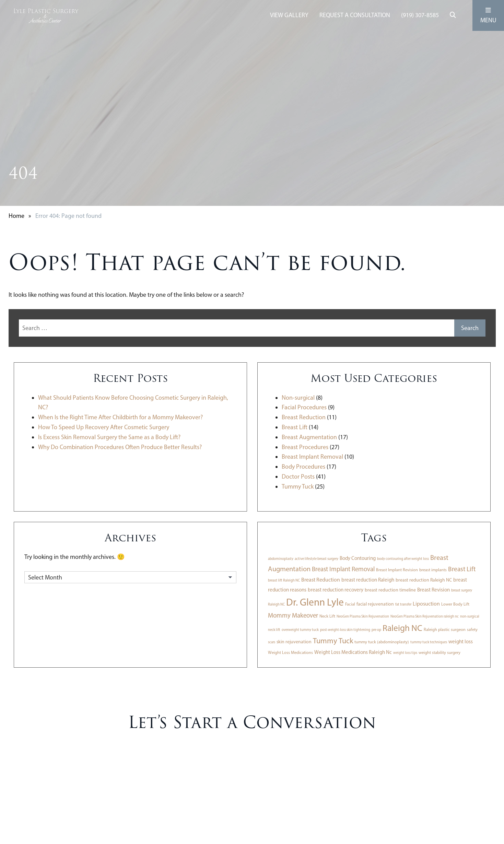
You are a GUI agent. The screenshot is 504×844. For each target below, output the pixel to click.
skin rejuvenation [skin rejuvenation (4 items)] (294, 642)
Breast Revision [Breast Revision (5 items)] (433, 590)
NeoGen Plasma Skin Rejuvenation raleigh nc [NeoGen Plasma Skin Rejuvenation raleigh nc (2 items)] (425, 616)
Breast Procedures (305, 447)
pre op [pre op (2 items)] (376, 630)
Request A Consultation (355, 15)
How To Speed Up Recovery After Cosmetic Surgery (104, 427)
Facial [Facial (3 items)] (350, 604)
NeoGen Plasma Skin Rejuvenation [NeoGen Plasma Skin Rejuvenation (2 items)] (363, 616)
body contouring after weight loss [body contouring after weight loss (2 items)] (403, 559)
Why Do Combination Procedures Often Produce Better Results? (120, 447)
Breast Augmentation (309, 437)
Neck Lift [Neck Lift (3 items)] (327, 616)
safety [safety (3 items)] (472, 629)
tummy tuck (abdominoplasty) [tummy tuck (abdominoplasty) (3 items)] (382, 642)
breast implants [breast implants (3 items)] (433, 570)
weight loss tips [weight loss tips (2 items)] (405, 653)
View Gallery (289, 15)
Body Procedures (303, 467)
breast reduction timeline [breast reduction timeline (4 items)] (390, 590)
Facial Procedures (304, 407)
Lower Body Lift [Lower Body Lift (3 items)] (455, 604)
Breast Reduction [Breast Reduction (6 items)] (321, 580)
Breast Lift (295, 427)
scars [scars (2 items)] (272, 642)
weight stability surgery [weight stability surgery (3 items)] (439, 652)
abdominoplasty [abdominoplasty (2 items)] (281, 559)
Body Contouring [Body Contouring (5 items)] (358, 558)
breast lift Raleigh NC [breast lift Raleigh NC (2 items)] (284, 580)
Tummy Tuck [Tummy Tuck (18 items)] (333, 641)
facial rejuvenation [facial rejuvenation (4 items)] (375, 604)
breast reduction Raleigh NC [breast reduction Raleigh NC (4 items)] (424, 580)
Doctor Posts (298, 477)
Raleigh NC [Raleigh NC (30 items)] (402, 628)
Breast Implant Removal (312, 457)
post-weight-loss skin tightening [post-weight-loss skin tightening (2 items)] (345, 630)
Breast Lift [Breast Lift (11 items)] (462, 569)
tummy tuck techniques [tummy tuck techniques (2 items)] (429, 642)
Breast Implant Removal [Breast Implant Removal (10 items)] (343, 569)
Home (16, 216)
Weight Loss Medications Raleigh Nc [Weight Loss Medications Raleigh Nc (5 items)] (353, 652)
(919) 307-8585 (420, 15)
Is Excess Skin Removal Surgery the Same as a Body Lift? (109, 437)
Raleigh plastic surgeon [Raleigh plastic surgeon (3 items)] (445, 629)
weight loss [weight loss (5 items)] (461, 642)
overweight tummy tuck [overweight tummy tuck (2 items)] (300, 630)
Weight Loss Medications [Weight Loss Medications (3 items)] (290, 652)
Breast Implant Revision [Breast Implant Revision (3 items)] (397, 570)
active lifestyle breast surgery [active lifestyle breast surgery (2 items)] (317, 559)
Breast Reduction (304, 417)
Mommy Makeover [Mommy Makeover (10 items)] (293, 615)
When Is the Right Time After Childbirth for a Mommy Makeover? (120, 417)
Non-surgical (298, 398)
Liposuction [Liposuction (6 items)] (426, 604)
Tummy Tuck (298, 487)
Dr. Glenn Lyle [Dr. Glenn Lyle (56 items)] (315, 602)
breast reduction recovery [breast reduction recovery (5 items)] (336, 590)
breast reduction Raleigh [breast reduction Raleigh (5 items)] (368, 580)
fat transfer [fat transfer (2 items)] (403, 604)
